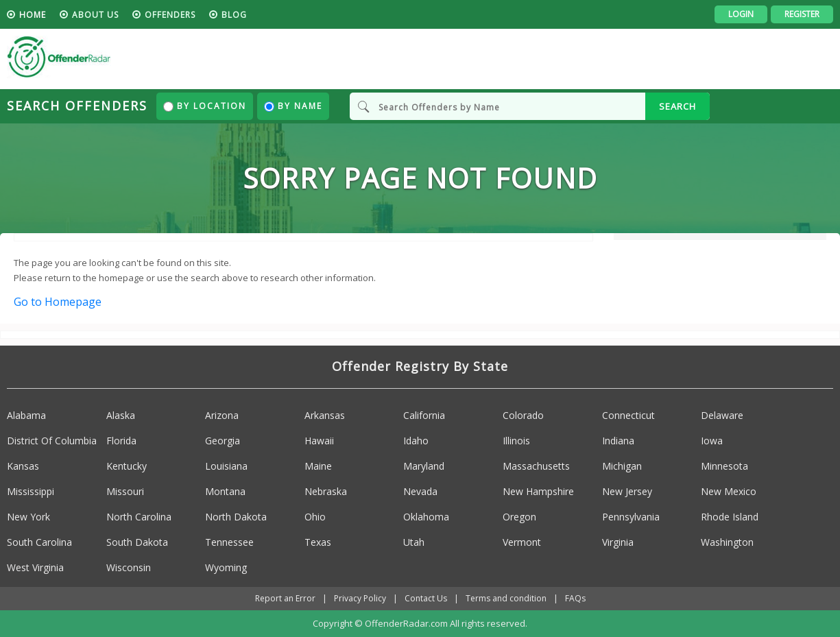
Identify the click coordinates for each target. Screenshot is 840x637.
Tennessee (229, 542)
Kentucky (127, 466)
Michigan (622, 466)
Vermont (522, 542)
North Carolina (139, 517)
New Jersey (627, 491)
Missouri (125, 491)
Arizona (222, 415)
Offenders (170, 15)
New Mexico (729, 491)
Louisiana (226, 466)
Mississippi (31, 491)
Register (802, 14)
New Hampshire (538, 491)
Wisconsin (129, 567)
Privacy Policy (360, 598)
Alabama (26, 415)
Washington (727, 542)
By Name (293, 106)
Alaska (121, 415)
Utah (414, 542)
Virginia (618, 542)
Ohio (315, 517)
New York (28, 517)
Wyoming (226, 567)
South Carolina (39, 542)
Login (741, 14)
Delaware (722, 415)
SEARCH (677, 106)
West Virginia (35, 567)
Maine (318, 466)
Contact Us (426, 598)
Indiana (618, 441)
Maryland (424, 466)
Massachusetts (536, 466)
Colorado (523, 415)
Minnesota (724, 466)
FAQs (575, 598)
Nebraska (326, 491)
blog (234, 15)
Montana (225, 491)
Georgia (223, 441)
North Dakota (236, 517)
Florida (121, 441)
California (424, 415)
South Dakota (137, 542)
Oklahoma (426, 517)
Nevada (420, 491)
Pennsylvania (631, 517)
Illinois (516, 441)
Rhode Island (730, 517)
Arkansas (325, 415)
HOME (33, 15)
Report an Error (285, 598)
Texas (318, 542)
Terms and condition (506, 598)
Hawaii (319, 441)
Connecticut (628, 415)
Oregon (519, 517)
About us (95, 15)
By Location (205, 106)
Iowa (712, 441)
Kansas (23, 466)
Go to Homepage (58, 302)
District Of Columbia (52, 441)
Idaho (416, 441)
